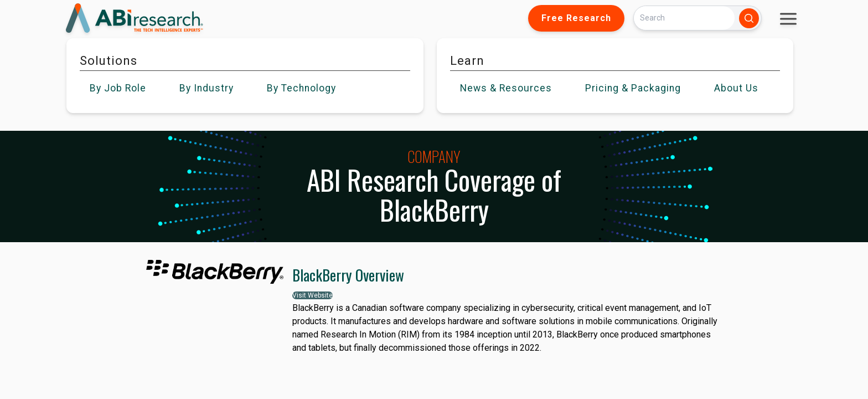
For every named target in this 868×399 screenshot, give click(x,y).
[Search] (684, 18)
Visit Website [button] (312, 295)
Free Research (576, 18)
